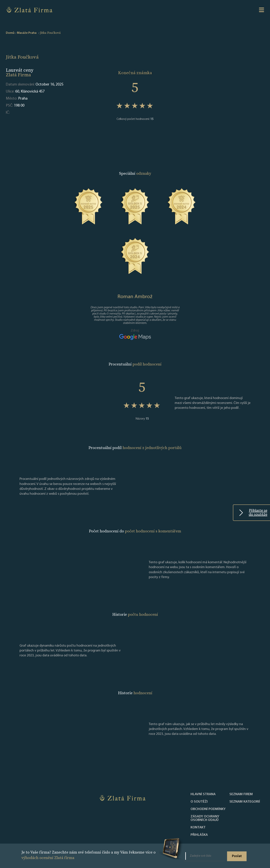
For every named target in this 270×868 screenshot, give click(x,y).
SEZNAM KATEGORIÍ (245, 802)
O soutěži (199, 802)
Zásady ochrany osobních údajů (205, 818)
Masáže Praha (27, 33)
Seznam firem (241, 794)
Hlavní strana (203, 794)
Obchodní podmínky (208, 809)
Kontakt (198, 828)
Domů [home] (10, 33)
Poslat (237, 856)
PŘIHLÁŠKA (199, 835)
